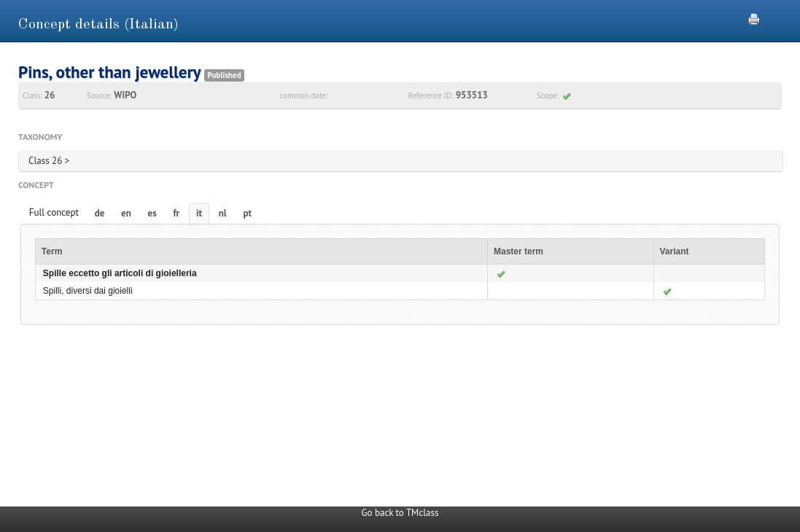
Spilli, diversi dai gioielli (88, 291)
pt (247, 213)
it (199, 213)
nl (223, 213)
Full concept (54, 212)
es (152, 213)
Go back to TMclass (400, 513)
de (100, 213)
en (126, 213)
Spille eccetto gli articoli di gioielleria (120, 273)
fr (176, 213)
